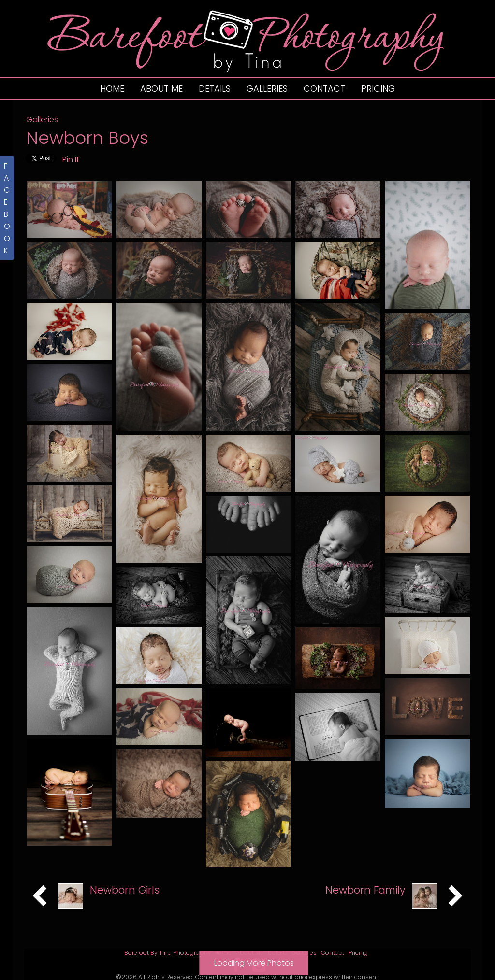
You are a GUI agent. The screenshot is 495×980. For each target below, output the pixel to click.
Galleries (267, 89)
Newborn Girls (125, 868)
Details (215, 89)
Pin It (71, 160)
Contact (324, 89)
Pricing (378, 89)
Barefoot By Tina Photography (168, 931)
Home (112, 89)
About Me (161, 89)
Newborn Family (365, 868)
